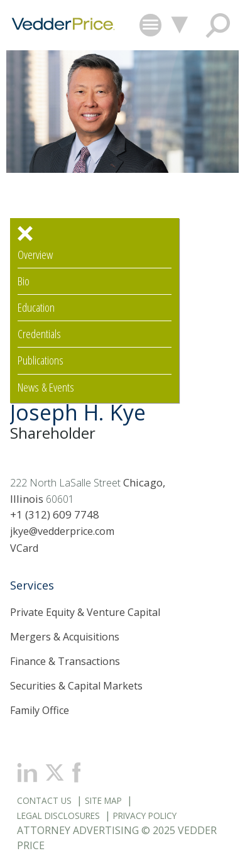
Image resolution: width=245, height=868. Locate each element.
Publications (41, 360)
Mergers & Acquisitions (65, 637)
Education (36, 308)
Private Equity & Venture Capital (85, 612)
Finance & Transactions (65, 661)
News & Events (46, 387)
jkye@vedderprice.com (62, 531)
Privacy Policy (145, 816)
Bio (24, 281)
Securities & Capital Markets (76, 686)
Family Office (40, 710)
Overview (35, 255)
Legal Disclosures (58, 816)
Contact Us (44, 800)
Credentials (39, 334)
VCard (24, 548)
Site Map (103, 800)
